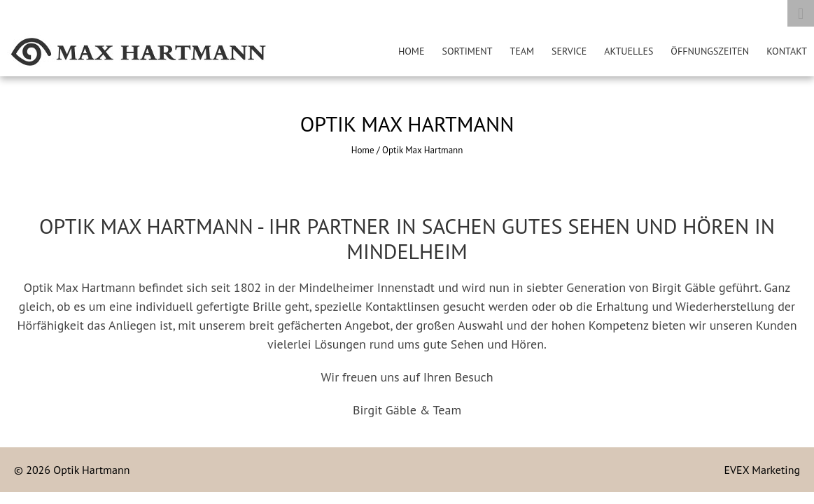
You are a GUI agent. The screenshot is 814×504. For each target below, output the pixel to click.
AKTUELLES (629, 51)
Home (363, 150)
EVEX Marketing (762, 470)
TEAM (522, 51)
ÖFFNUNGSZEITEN (710, 51)
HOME (412, 51)
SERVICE (569, 51)
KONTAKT (787, 51)
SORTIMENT (467, 51)
